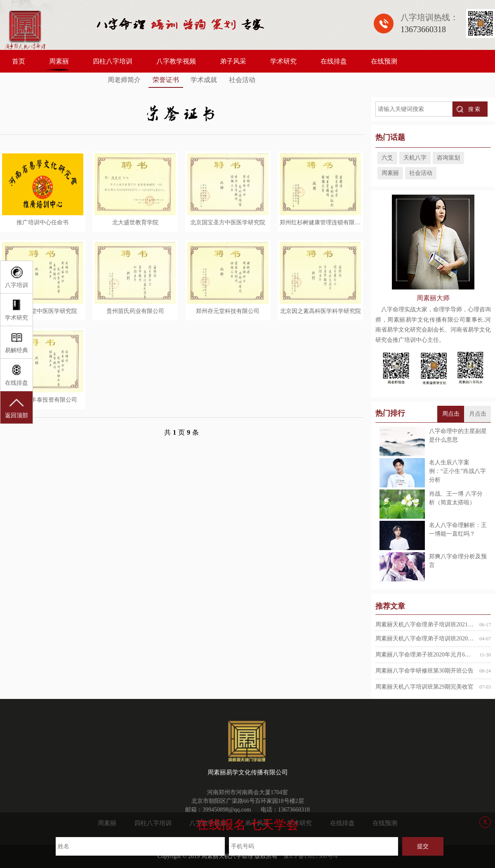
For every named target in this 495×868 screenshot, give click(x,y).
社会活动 (242, 80)
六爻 (387, 158)
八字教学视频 (176, 61)
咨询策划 (448, 158)
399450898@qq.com (227, 810)
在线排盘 (334, 61)
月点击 (478, 414)
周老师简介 (124, 80)
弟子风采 (233, 61)
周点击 (451, 414)
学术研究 (283, 61)
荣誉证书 (166, 80)
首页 (19, 61)
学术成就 (204, 80)
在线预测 (384, 61)
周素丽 (59, 61)
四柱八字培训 (113, 61)
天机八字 (415, 158)
